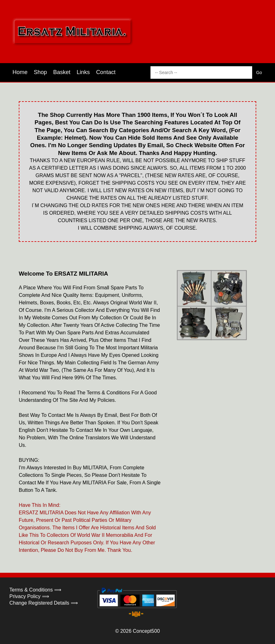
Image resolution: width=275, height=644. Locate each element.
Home (20, 72)
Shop (40, 72)
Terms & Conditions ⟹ (35, 590)
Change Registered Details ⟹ (44, 603)
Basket (62, 72)
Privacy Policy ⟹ (29, 596)
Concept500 (146, 631)
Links (83, 72)
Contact (106, 72)
